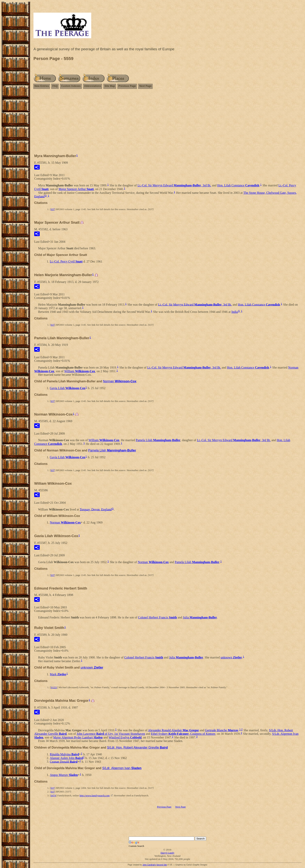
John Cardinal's (149, 865)
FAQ (55, 86)
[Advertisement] (167, 120)
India (235, 312)
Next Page (145, 86)
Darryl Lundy (167, 853)
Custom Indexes (71, 86)
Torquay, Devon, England (96, 509)
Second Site (162, 865)
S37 (53, 209)
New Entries (42, 86)
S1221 (54, 687)
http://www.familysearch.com (95, 795)
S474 (53, 795)
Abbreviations (93, 86)
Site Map (110, 86)
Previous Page (127, 86)
